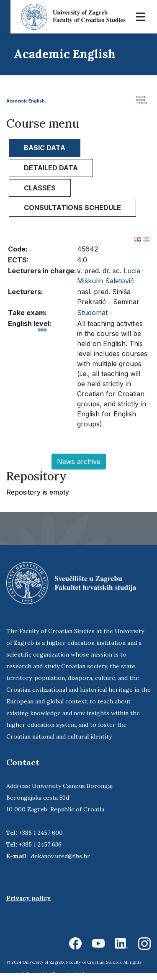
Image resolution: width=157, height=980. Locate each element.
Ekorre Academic (69, 974)
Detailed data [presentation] (51, 168)
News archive (79, 462)
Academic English (26, 101)
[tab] (45, 148)
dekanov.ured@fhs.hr (60, 856)
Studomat (92, 313)
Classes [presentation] (40, 188)
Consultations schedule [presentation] (72, 208)
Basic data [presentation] (45, 148)
